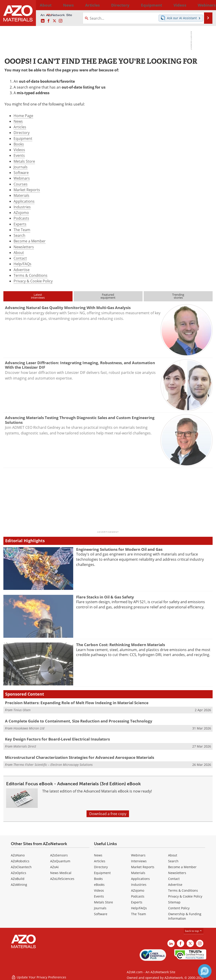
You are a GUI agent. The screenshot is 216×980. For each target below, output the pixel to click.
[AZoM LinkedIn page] (43, 21)
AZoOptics (19, 873)
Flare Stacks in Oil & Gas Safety (105, 597)
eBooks (99, 885)
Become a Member (30, 241)
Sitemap (174, 902)
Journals (21, 167)
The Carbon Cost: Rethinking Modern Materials (121, 645)
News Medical (61, 873)
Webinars (22, 178)
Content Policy (179, 908)
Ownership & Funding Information (185, 916)
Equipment (23, 138)
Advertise (22, 270)
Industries (22, 207)
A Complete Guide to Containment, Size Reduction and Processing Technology (79, 721)
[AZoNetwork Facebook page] (49, 21)
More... (207, 5)
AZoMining (19, 885)
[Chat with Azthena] (205, 971)
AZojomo (21, 213)
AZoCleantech (21, 867)
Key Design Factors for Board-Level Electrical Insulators (57, 739)
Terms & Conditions (31, 275)
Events (19, 155)
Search (19, 235)
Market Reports (27, 190)
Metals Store (24, 161)
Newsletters (24, 247)
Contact (20, 258)
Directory (98, 5)
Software (21, 173)
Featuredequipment (108, 296)
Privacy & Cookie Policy (33, 281)
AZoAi (54, 867)
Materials (21, 195)
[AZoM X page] (54, 21)
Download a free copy (108, 814)
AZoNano (18, 855)
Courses (21, 184)
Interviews (139, 861)
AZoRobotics (20, 861)
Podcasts (21, 218)
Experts (20, 224)
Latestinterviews (38, 296)
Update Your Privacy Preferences (39, 974)
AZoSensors (59, 855)
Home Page (23, 116)
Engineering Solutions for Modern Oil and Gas (119, 549)
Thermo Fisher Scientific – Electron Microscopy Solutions (53, 765)
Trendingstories (178, 296)
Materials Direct (25, 746)
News (18, 121)
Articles (20, 127)
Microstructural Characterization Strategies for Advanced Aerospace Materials (80, 757)
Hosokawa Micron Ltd (29, 728)
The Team (22, 230)
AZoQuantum (60, 861)
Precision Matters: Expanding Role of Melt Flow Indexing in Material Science (77, 703)
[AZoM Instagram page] (61, 21)
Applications (24, 201)
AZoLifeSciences (62, 879)
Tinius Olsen (22, 710)
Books (19, 144)
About (19, 253)
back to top (194, 931)
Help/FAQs (22, 264)
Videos (19, 150)
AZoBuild (18, 879)
